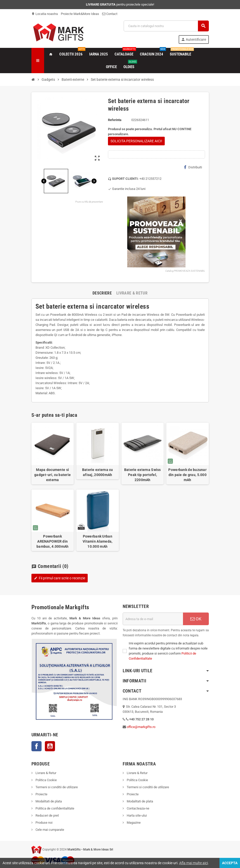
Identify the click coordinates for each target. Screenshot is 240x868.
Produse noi (44, 823)
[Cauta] (166, 26)
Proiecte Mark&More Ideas (80, 14)
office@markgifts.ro (141, 727)
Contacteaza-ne (138, 808)
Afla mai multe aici (193, 863)
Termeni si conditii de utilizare (56, 787)
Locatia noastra (45, 14)
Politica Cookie (46, 780)
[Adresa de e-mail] (153, 619)
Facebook (36, 746)
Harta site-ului (136, 815)
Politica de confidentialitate (54, 808)
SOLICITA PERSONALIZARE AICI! (136, 141)
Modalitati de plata (48, 801)
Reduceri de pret (47, 815)
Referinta (115, 120)
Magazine (133, 823)
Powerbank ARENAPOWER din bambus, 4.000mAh (52, 541)
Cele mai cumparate (49, 830)
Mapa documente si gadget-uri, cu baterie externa (52, 475)
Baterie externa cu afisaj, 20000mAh (98, 472)
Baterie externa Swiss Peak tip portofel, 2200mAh (143, 475)
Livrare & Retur (45, 773)
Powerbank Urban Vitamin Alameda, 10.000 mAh (97, 541)
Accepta (230, 863)
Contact (110, 14)
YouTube (50, 746)
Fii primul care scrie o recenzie (60, 578)
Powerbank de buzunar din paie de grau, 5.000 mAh (187, 475)
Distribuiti (193, 167)
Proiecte (41, 794)
